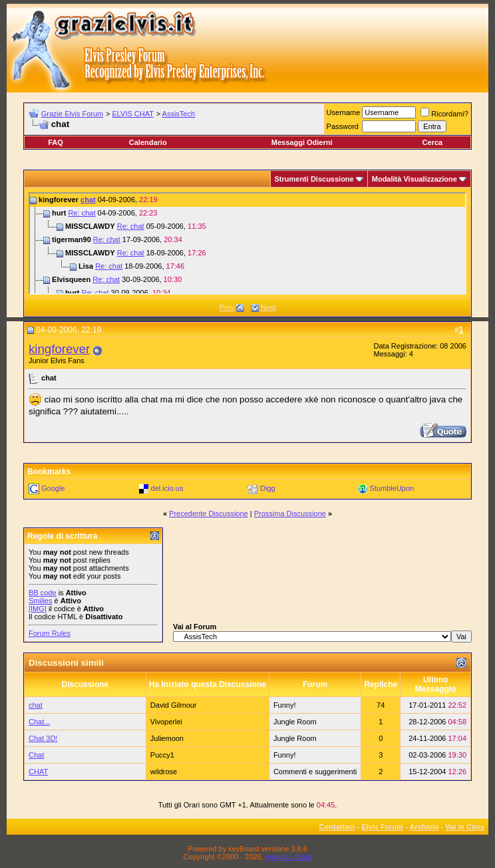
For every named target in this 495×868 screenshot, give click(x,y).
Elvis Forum (382, 827)
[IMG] (38, 609)
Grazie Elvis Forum (73, 114)
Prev (227, 307)
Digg (268, 488)
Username (344, 112)
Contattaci (337, 827)
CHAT (38, 772)
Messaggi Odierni (302, 142)
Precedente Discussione (209, 513)
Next (268, 307)
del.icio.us (167, 488)
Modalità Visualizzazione (414, 179)
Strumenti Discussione (314, 179)
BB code (43, 593)
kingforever (59, 349)
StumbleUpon (392, 488)
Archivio (424, 827)
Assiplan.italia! (288, 857)
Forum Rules (50, 633)
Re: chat (82, 213)
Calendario (148, 142)
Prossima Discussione (290, 513)
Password (343, 126)
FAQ (56, 142)
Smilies (40, 601)
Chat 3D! (43, 738)
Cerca (433, 142)
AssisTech (179, 114)
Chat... (39, 722)
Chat (36, 755)
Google (53, 488)
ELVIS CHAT (133, 114)
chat (88, 200)
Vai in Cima (465, 827)
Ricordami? (444, 114)
